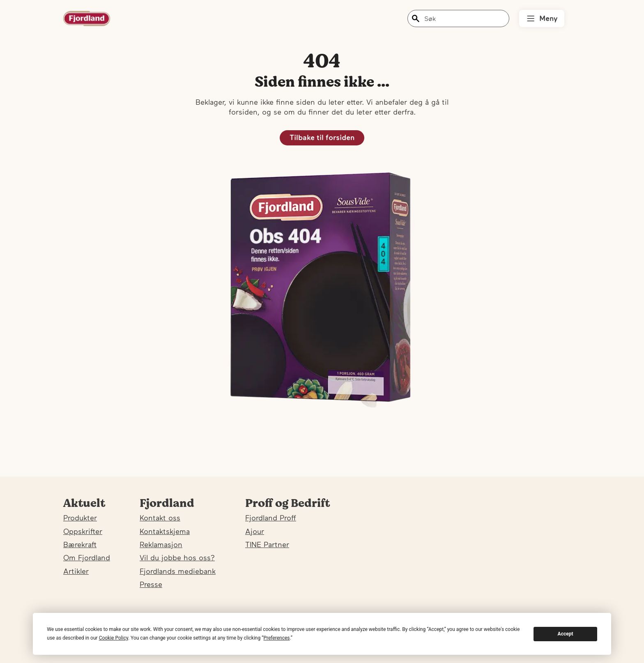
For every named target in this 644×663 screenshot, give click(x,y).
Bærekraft (80, 544)
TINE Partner (267, 544)
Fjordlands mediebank (178, 571)
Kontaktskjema (165, 531)
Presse (151, 584)
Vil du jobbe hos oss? (177, 558)
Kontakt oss (160, 518)
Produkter (80, 518)
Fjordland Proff (271, 518)
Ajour (255, 531)
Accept (566, 634)
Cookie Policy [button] (114, 638)
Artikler (76, 571)
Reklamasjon (161, 544)
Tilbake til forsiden (322, 137)
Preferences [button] (276, 638)
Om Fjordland (87, 558)
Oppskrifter (83, 531)
